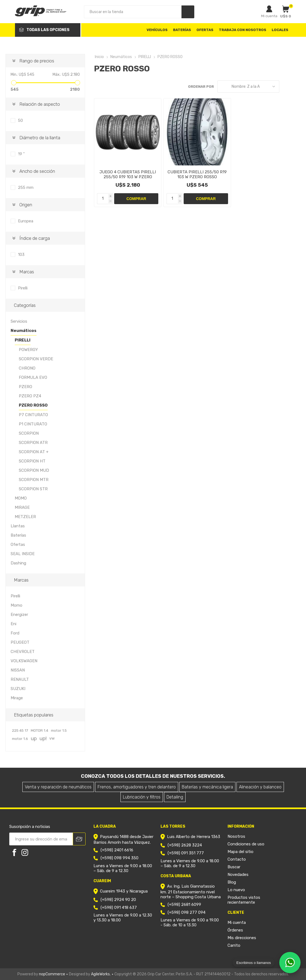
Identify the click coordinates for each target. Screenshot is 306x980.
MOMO (21, 498)
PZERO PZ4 (30, 396)
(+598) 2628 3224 (185, 845)
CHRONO (27, 368)
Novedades (238, 875)
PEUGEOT (20, 642)
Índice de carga (35, 238)
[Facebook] (14, 852)
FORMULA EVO (33, 377)
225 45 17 (20, 730)
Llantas (18, 526)
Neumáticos (24, 331)
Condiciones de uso (246, 844)
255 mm (26, 187)
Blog (232, 882)
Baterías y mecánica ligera (207, 787)
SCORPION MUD (34, 470)
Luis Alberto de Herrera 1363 (194, 837)
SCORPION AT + (34, 452)
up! (43, 738)
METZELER (25, 517)
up (34, 738)
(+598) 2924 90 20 (118, 900)
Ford (15, 633)
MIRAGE (22, 507)
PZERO (25, 387)
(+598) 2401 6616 (117, 850)
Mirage (17, 698)
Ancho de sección (37, 171)
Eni (13, 624)
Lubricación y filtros (142, 797)
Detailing (175, 797)
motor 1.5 (59, 730)
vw (52, 738)
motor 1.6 (20, 739)
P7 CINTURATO (33, 415)
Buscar (234, 867)
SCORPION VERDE (36, 359)
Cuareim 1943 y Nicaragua (124, 891)
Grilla (286, 87)
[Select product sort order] (248, 87)
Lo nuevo (236, 890)
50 (20, 120)
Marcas (27, 272)
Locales (280, 30)
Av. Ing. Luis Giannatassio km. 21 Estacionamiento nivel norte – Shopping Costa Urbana (191, 892)
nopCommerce (52, 974)
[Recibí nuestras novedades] (41, 839)
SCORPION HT (32, 461)
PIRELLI (23, 340)
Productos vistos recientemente (244, 900)
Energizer (19, 615)
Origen (26, 205)
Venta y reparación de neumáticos (58, 787)
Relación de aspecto (40, 104)
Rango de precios (37, 61)
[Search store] (133, 12)
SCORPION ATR (33, 443)
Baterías (18, 535)
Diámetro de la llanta (40, 138)
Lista (296, 87)
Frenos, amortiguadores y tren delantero (137, 787)
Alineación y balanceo (260, 787)
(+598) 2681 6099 (184, 905)
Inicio (99, 57)
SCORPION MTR (34, 480)
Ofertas (18, 545)
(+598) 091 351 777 (186, 853)
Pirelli (23, 288)
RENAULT (20, 679)
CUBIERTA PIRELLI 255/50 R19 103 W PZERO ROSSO (197, 174)
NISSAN (18, 670)
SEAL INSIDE (23, 554)
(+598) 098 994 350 (119, 858)
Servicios (19, 321)
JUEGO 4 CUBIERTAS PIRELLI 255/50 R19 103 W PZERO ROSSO (128, 177)
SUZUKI (18, 689)
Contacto (237, 859)
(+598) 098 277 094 (187, 912)
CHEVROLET (23, 652)
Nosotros (236, 836)
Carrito (234, 945)
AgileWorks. (101, 974)
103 (21, 255)
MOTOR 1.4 (40, 730)
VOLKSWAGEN (24, 661)
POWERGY (28, 350)
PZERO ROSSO (33, 405)
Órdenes (235, 930)
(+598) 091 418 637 (119, 908)
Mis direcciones (242, 938)
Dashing (18, 563)
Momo (16, 605)
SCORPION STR (33, 489)
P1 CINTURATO (33, 424)
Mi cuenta (269, 16)
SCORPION (29, 433)
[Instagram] (25, 852)
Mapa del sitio (240, 852)
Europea (26, 221)
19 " (21, 154)
